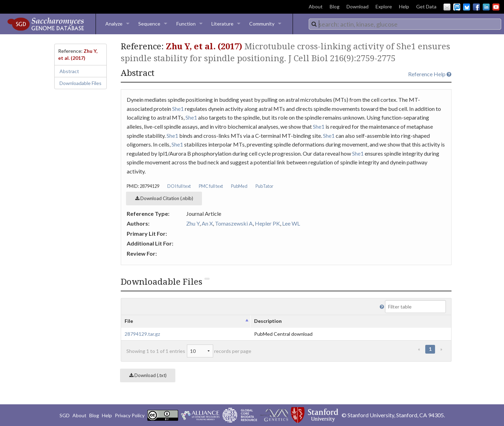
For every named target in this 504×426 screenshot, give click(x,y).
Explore (384, 6)
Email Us (447, 7)
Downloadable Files (80, 83)
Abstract (69, 71)
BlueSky (467, 7)
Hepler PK (267, 223)
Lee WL (291, 223)
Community (262, 24)
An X (207, 223)
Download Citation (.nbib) (164, 198)
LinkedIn (486, 7)
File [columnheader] (129, 321)
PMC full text (211, 186)
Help (404, 6)
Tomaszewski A (234, 223)
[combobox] (405, 24)
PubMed (239, 186)
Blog (335, 6)
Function (186, 24)
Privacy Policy (130, 415)
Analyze (114, 24)
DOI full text (179, 186)
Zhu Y (193, 223)
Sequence (149, 24)
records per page (219, 351)
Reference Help (430, 74)
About (316, 6)
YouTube (496, 7)
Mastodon (457, 7)
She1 (178, 109)
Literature (222, 24)
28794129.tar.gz (142, 334)
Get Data (426, 6)
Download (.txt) (148, 375)
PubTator (264, 186)
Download (358, 6)
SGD (65, 415)
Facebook (476, 7)
